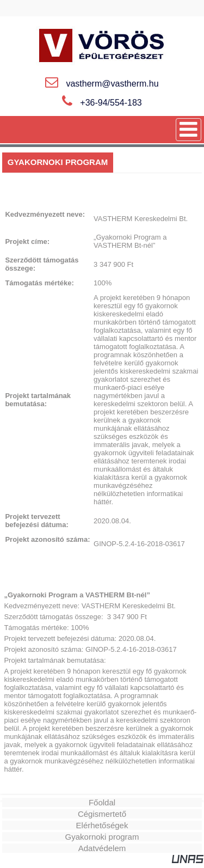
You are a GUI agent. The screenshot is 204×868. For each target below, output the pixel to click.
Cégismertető (102, 814)
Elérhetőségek (102, 825)
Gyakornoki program (102, 837)
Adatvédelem (102, 848)
